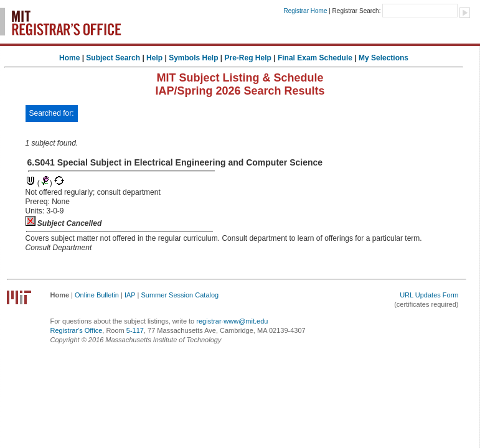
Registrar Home (305, 11)
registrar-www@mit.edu (232, 321)
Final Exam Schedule (315, 58)
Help (154, 58)
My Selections (384, 58)
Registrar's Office (77, 330)
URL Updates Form (429, 295)
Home (69, 58)
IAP (130, 295)
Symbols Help (193, 58)
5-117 (135, 330)
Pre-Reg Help (248, 58)
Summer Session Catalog (180, 295)
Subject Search (113, 58)
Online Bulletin (97, 295)
